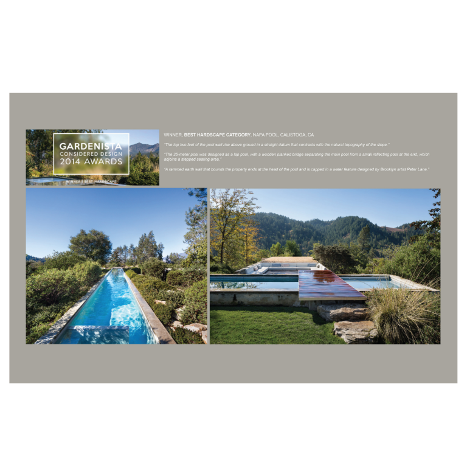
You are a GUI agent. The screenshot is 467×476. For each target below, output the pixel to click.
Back (449, 33)
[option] (233, 238)
